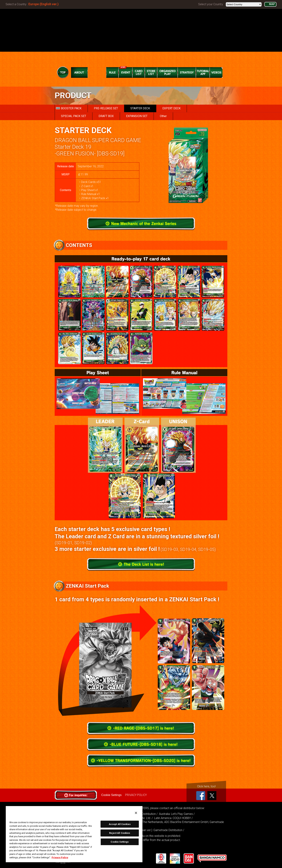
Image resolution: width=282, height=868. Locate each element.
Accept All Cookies (120, 824)
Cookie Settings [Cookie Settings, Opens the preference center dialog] (120, 842)
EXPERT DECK (171, 108)
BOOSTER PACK (69, 108)
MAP (272, 4)
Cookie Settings (111, 795)
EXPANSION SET (137, 116)
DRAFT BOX (106, 116)
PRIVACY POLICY (136, 795)
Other (163, 116)
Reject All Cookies (120, 833)
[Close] (136, 813)
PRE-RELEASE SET (106, 108)
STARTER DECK (140, 108)
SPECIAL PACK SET (74, 116)
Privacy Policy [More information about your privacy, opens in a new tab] (60, 857)
